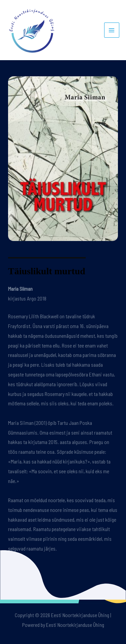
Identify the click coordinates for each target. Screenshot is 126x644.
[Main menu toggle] (112, 30)
